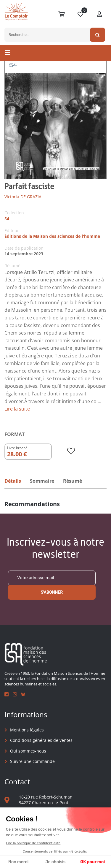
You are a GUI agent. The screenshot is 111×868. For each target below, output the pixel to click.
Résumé (73, 481)
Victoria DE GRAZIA (23, 197)
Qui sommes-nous (28, 751)
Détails (13, 481)
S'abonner (52, 592)
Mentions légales (27, 730)
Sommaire (42, 481)
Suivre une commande (32, 761)
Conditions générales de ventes (41, 740)
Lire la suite (17, 409)
